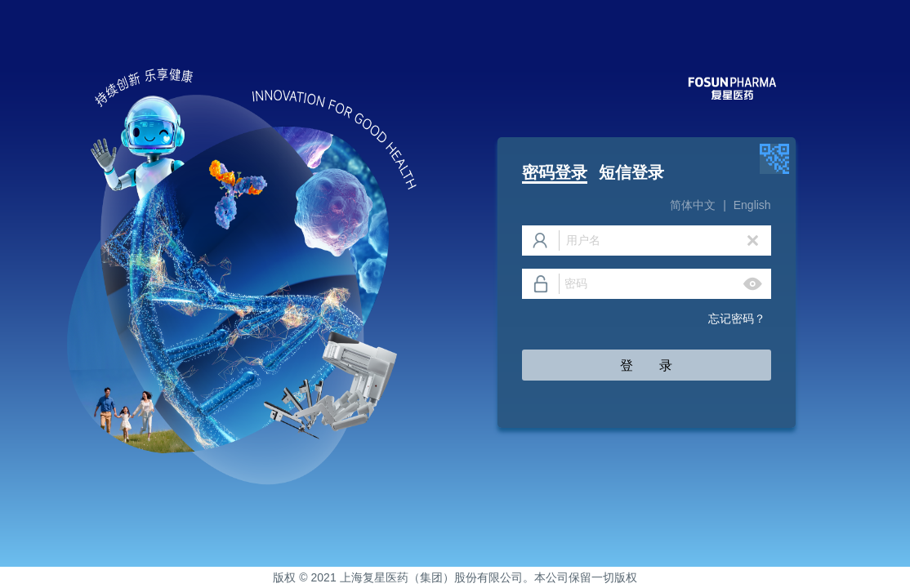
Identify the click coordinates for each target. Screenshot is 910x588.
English (752, 205)
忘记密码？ (740, 318)
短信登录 (631, 172)
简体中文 (693, 205)
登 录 (646, 365)
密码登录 (555, 172)
